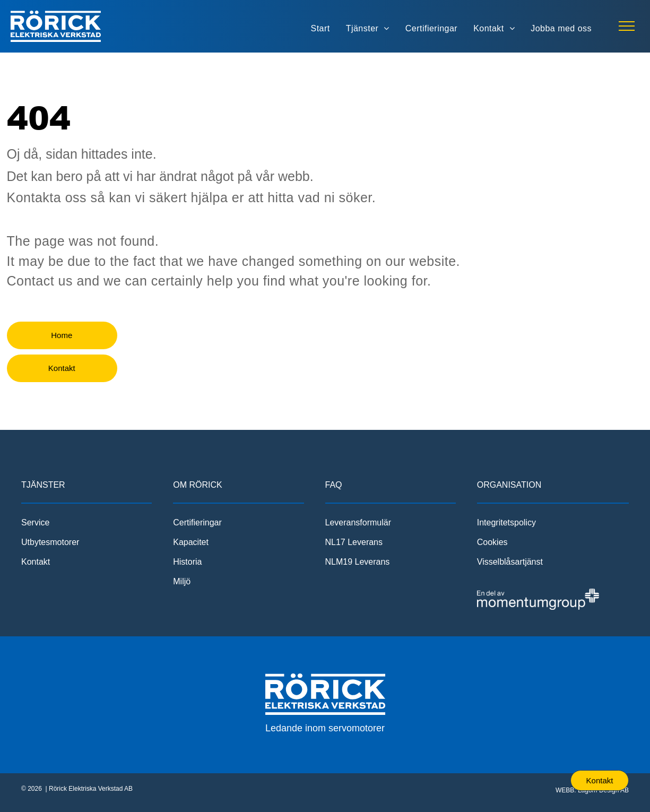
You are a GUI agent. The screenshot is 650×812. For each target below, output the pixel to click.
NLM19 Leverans (358, 562)
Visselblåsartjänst (510, 562)
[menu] (627, 26)
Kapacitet (191, 542)
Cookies (492, 542)
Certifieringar (197, 522)
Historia (187, 562)
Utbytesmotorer (50, 542)
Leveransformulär (358, 522)
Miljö (182, 581)
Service (35, 522)
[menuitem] (320, 29)
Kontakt (36, 562)
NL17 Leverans (354, 542)
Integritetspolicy (506, 522)
